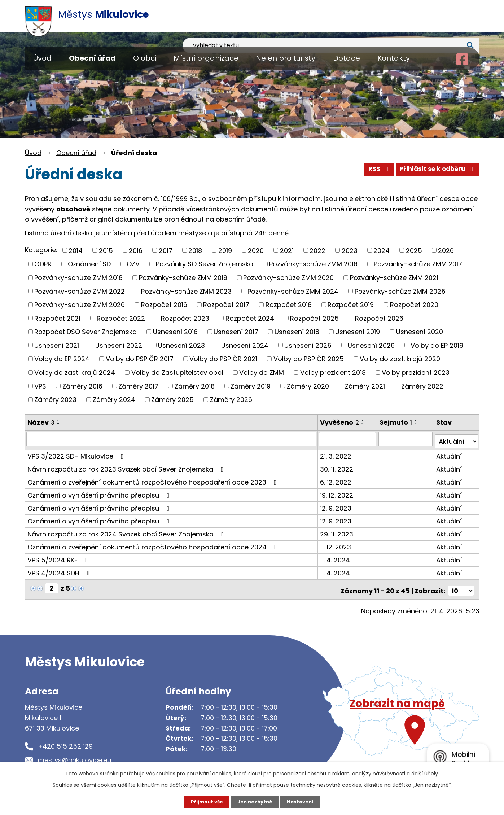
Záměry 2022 (422, 386)
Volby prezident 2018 (333, 373)
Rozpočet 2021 (57, 318)
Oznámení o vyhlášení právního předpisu (100, 492)
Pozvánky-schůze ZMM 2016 (313, 264)
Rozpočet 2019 (351, 305)
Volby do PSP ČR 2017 (140, 359)
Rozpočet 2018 (289, 305)
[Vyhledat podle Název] (172, 439)
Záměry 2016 (82, 386)
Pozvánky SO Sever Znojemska (205, 264)
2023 (350, 250)
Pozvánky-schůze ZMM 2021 (394, 278)
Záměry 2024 (114, 400)
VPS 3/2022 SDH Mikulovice (77, 453)
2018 (195, 250)
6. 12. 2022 (336, 479)
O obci (145, 58)
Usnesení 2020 (420, 332)
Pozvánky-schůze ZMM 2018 (78, 278)
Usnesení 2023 (181, 345)
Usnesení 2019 (358, 332)
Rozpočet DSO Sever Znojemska (86, 332)
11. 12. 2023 (336, 544)
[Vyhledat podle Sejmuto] (406, 439)
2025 (414, 250)
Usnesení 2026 (371, 345)
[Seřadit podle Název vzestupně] (58, 421)
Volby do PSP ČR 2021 (223, 359)
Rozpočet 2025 (314, 318)
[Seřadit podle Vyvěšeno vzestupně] (364, 421)
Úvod (42, 58)
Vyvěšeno (340, 422)
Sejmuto (397, 422)
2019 (225, 250)
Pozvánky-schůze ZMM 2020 (288, 278)
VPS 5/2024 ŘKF (59, 557)
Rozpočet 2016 (164, 305)
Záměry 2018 (195, 386)
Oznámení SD (89, 264)
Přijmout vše (204, 802)
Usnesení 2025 (308, 345)
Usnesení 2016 (175, 332)
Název (41, 422)
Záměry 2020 (308, 386)
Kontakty (394, 58)
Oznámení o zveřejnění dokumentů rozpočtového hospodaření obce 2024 (154, 544)
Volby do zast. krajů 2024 (75, 373)
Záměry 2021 (365, 386)
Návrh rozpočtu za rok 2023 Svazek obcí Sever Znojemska (127, 466)
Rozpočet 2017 (226, 305)
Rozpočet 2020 (414, 305)
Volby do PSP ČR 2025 (309, 359)
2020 (256, 250)
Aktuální (449, 453)
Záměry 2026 (231, 400)
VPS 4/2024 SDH (60, 570)
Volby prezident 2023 (416, 373)
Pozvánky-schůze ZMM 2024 (293, 291)
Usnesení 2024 (245, 345)
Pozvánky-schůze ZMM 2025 (400, 291)
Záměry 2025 (172, 400)
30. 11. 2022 (337, 466)
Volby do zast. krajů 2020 (400, 359)
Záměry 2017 (138, 386)
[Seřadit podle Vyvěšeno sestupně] (364, 424)
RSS (372, 172)
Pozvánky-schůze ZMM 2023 (186, 291)
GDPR (43, 264)
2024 (382, 250)
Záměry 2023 (55, 400)
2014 (76, 250)
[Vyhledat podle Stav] (457, 439)
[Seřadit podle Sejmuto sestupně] (417, 424)
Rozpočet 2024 (250, 318)
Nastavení (303, 802)
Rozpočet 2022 (121, 318)
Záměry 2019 (251, 386)
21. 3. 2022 (336, 453)
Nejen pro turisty (286, 58)
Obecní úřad (92, 58)
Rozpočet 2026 (379, 318)
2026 (446, 250)
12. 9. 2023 (336, 505)
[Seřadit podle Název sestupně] (58, 424)
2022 (317, 250)
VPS (40, 386)
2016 (136, 250)
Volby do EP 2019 (437, 345)
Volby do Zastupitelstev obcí (177, 373)
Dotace (347, 58)
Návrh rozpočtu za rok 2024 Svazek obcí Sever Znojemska (127, 531)
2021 (287, 250)
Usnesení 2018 (297, 332)
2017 (166, 250)
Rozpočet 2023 (185, 318)
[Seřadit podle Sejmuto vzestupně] (417, 421)
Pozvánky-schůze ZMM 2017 (418, 264)
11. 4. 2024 (336, 557)
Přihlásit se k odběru (435, 172)
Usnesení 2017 (236, 332)
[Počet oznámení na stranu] (461, 585)
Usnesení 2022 (119, 345)
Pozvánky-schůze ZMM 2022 (80, 291)
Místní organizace (206, 58)
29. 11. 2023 (337, 531)
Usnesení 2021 (57, 345)
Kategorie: (41, 250)
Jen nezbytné (255, 802)
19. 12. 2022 (337, 492)
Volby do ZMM (262, 373)
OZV (133, 264)
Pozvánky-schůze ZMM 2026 (80, 305)
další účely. (425, 773)
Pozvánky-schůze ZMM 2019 (183, 278)
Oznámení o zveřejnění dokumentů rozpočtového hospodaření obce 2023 (154, 479)
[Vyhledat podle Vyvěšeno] (348, 439)
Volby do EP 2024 (62, 359)
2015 (106, 250)
